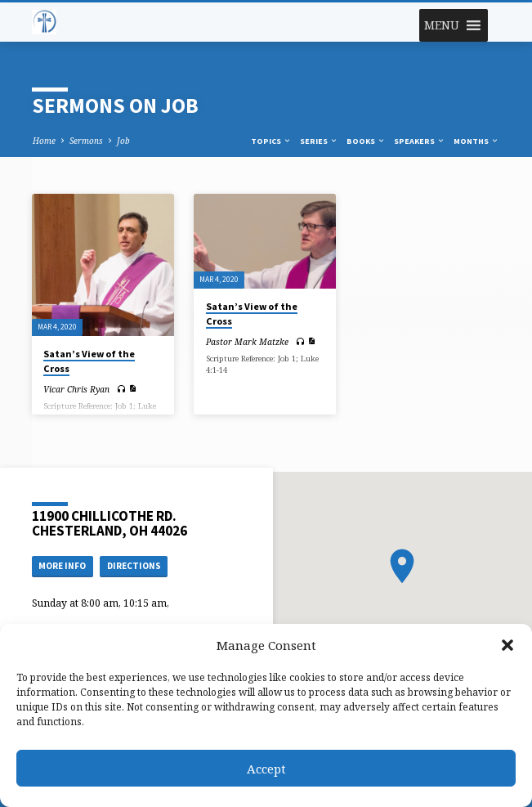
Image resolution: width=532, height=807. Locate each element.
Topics (271, 141)
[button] (507, 645)
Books (366, 141)
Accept (266, 769)
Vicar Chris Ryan (76, 389)
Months (476, 141)
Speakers (420, 141)
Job (123, 141)
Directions (134, 566)
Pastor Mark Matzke (247, 342)
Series (319, 141)
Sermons (86, 141)
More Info (62, 566)
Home (44, 141)
